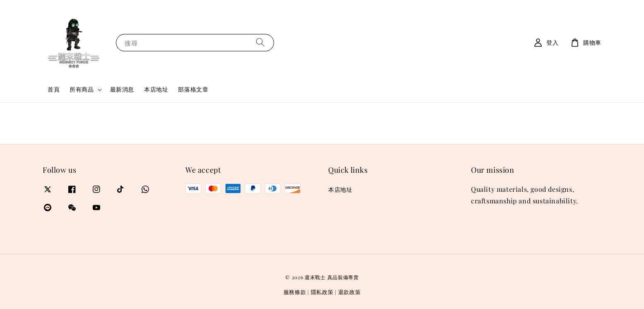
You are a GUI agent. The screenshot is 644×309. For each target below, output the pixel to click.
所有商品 (82, 89)
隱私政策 (322, 292)
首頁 (54, 89)
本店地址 (156, 89)
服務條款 (295, 292)
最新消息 (122, 89)
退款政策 (350, 292)
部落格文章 (193, 89)
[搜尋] (260, 42)
